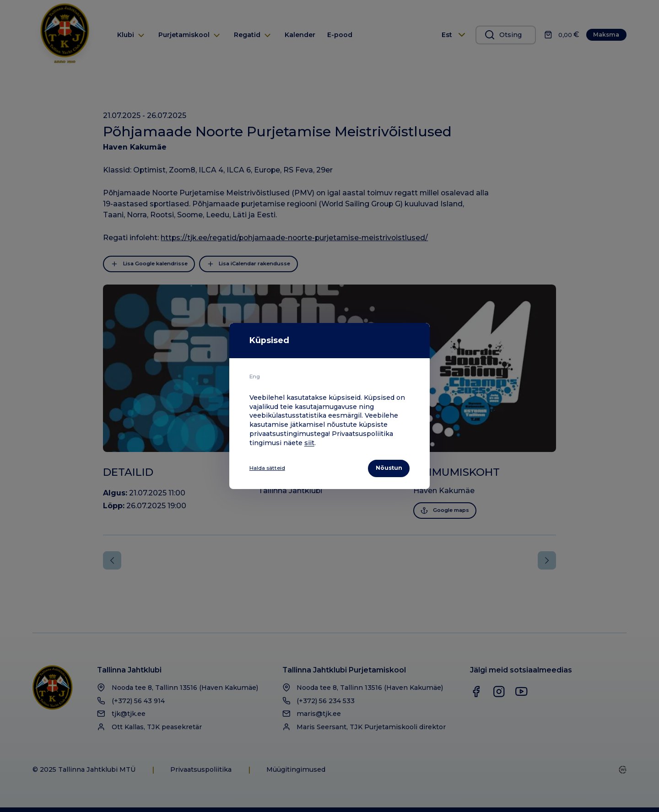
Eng (255, 374)
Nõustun (386, 468)
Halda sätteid (270, 468)
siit (308, 441)
